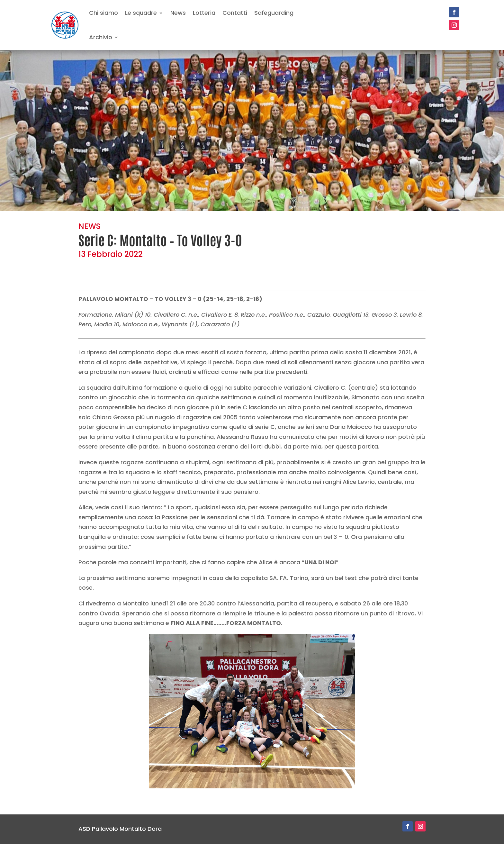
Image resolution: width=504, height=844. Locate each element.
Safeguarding (274, 13)
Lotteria (204, 13)
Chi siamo (104, 13)
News (178, 13)
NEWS (90, 226)
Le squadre (141, 13)
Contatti (235, 13)
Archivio (101, 37)
